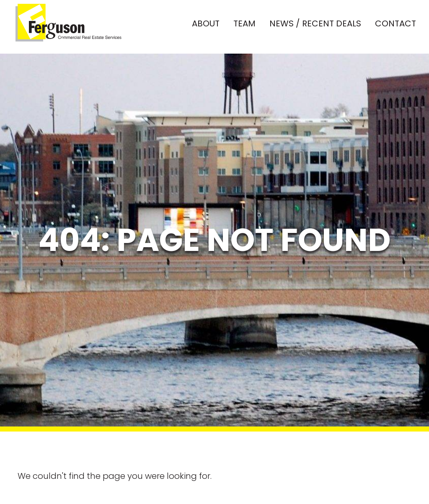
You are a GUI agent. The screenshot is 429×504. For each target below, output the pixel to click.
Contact (395, 26)
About (206, 26)
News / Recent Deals (315, 26)
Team (244, 26)
